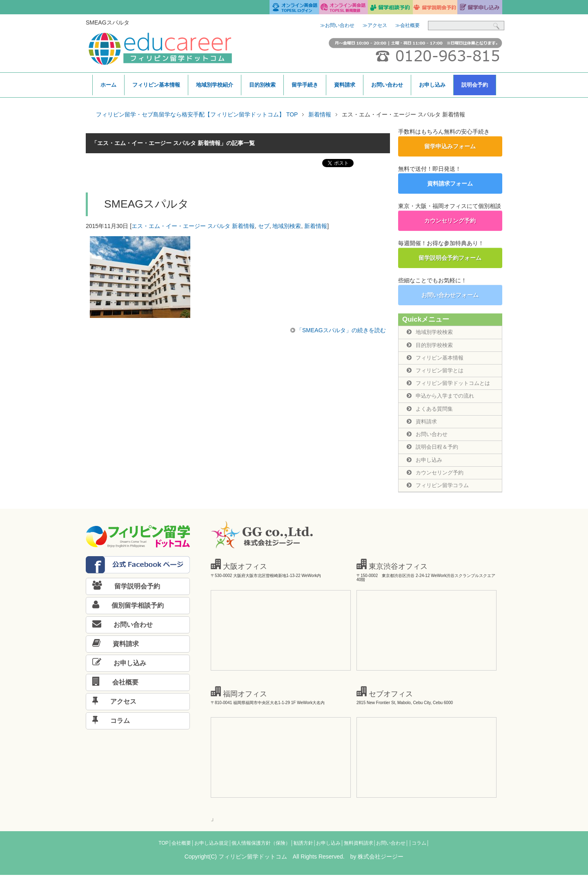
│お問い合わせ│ (391, 847)
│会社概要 (180, 847)
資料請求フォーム (450, 183)
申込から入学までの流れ (443, 398)
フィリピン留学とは (437, 371)
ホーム (108, 85)
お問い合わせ (387, 85)
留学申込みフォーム (450, 146)
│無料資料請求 (357, 847)
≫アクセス (375, 25)
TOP (163, 847)
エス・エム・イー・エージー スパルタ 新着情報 (193, 226)
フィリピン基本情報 (156, 85)
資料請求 (345, 85)
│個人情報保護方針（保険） (260, 847)
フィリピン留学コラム (440, 489)
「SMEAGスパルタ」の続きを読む (341, 330)
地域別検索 (287, 226)
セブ (264, 226)
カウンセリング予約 (450, 221)
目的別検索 (262, 85)
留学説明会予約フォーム (450, 258)
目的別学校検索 (431, 345)
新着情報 (316, 226)
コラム (108, 725)
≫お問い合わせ (337, 25)
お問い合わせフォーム (450, 295)
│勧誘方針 (302, 847)
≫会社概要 (408, 25)
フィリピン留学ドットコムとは (451, 385)
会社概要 (112, 686)
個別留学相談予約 (125, 609)
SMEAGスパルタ (147, 204)
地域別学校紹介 (215, 85)
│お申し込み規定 (210, 847)
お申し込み (432, 85)
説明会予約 (475, 85)
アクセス (111, 706)
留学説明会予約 (123, 590)
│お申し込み (327, 847)
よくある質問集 (431, 411)
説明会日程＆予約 (434, 450)
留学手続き (305, 85)
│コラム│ (419, 847)
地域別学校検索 (431, 332)
